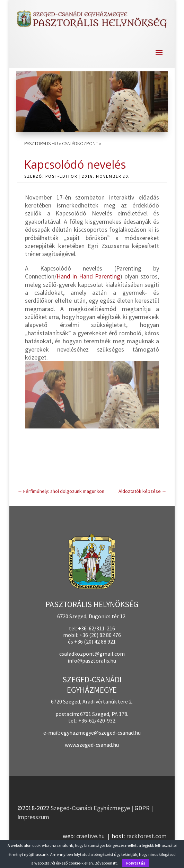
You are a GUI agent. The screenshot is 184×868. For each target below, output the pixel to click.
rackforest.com (147, 836)
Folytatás (136, 863)
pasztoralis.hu (41, 143)
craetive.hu (90, 836)
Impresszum (33, 817)
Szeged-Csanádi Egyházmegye (90, 808)
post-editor (61, 176)
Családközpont (80, 143)
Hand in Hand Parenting (88, 276)
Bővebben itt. (106, 863)
